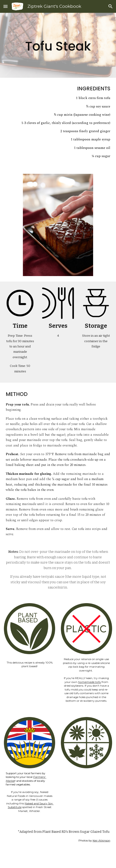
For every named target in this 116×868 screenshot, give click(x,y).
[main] (58, 45)
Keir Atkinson (101, 840)
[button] (5, 6)
